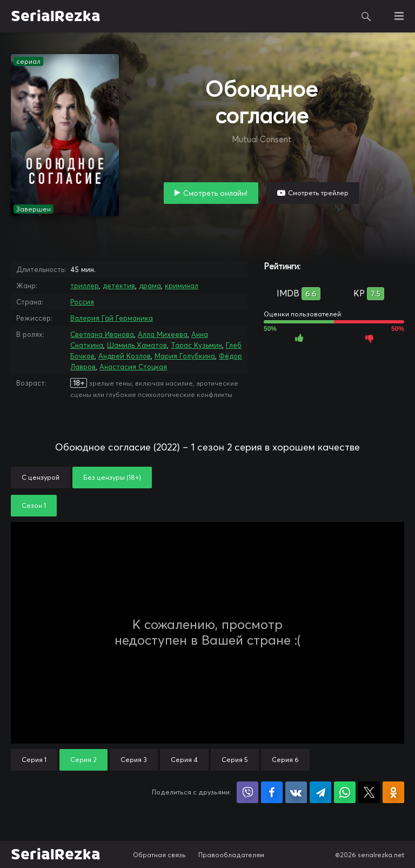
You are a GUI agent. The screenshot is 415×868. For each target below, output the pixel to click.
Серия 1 (34, 760)
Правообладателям (231, 855)
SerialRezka (56, 16)
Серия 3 (134, 760)
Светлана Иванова (102, 334)
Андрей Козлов (125, 356)
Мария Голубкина (185, 356)
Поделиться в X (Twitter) (369, 792)
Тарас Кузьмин (196, 345)
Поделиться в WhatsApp (345, 792)
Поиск (366, 16)
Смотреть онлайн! (215, 193)
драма (150, 286)
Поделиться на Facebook (272, 792)
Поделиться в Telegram (320, 792)
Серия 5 (235, 760)
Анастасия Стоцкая (133, 367)
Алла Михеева (163, 334)
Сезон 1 (34, 505)
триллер (85, 286)
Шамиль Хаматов (137, 345)
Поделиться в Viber (247, 792)
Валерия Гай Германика (112, 318)
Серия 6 (285, 760)
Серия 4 (184, 760)
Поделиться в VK (296, 792)
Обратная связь (159, 855)
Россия (82, 302)
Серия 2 (83, 760)
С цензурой (41, 477)
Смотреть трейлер (318, 193)
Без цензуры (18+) (112, 477)
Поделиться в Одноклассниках (393, 792)
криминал (182, 286)
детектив (119, 286)
